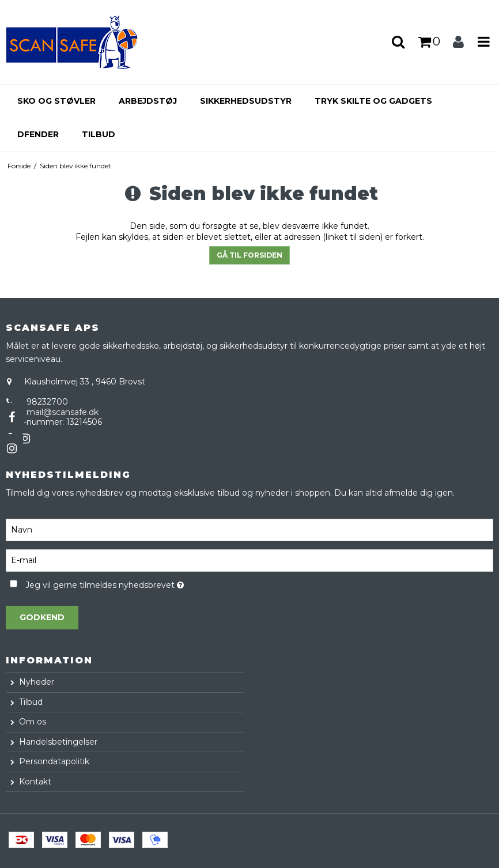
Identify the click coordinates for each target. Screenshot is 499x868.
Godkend (42, 617)
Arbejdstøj (148, 101)
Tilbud (99, 134)
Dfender (38, 134)
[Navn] (250, 529)
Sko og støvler (56, 101)
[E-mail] (250, 560)
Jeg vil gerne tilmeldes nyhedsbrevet (133, 583)
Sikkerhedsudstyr (246, 101)
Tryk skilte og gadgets (373, 101)
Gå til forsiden (250, 255)
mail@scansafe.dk (63, 412)
